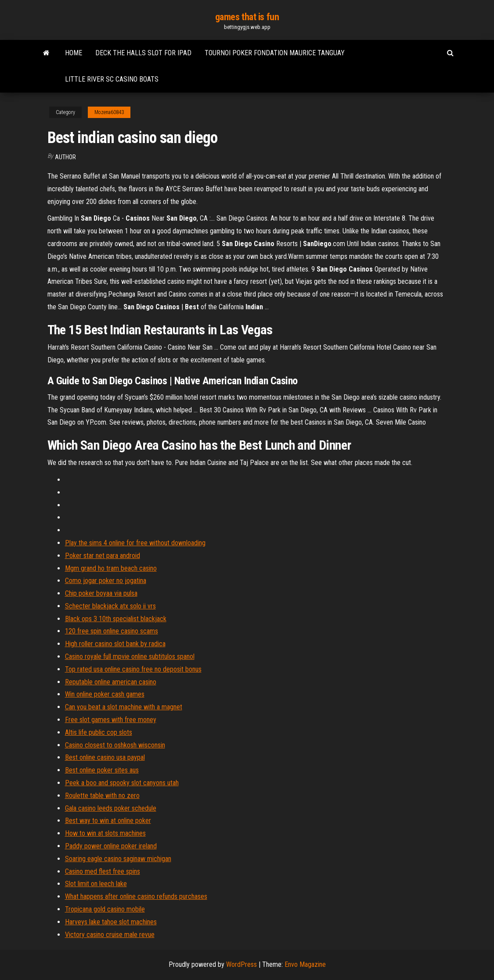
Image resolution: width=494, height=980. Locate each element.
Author (65, 157)
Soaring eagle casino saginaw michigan (118, 859)
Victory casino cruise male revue (110, 935)
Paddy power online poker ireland (111, 846)
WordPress (242, 964)
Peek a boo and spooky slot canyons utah (122, 783)
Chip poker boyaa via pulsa (101, 593)
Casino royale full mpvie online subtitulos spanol (130, 656)
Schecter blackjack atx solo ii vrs (110, 606)
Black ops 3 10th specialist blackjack (116, 619)
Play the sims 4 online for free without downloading (135, 543)
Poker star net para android (103, 556)
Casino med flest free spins (103, 871)
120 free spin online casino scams (112, 631)
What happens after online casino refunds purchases (136, 896)
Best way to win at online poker (108, 821)
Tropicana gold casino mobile (105, 909)
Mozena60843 (109, 112)
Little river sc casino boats (112, 79)
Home (74, 53)
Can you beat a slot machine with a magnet (124, 707)
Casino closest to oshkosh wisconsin (115, 745)
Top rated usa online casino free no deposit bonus (133, 669)
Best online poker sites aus (102, 770)
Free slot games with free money (111, 720)
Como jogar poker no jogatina (106, 581)
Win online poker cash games (105, 694)
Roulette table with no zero (102, 796)
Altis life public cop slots (99, 732)
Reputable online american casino (111, 682)
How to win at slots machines (105, 833)
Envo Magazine (305, 964)
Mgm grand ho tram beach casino (111, 568)
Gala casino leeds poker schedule (111, 808)
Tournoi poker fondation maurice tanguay (275, 53)
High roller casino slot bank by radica (115, 644)
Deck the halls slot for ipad (143, 53)
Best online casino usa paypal (105, 757)
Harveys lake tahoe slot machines (111, 922)
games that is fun (247, 17)
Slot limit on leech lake (96, 884)
